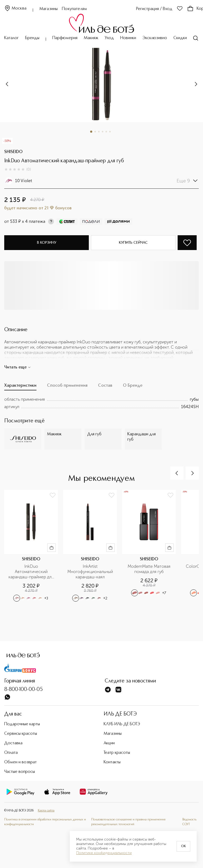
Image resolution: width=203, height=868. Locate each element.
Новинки (128, 38)
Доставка (13, 743)
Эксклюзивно (155, 38)
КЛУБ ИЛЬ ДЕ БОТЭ (122, 724)
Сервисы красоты (21, 734)
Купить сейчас (133, 243)
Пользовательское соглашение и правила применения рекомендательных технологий (128, 822)
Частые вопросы (20, 772)
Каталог (11, 38)
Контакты (112, 762)
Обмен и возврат (20, 762)
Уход (109, 38)
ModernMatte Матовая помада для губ (150, 569)
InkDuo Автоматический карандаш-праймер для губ (32, 572)
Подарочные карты (22, 724)
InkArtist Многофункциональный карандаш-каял (91, 572)
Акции (109, 743)
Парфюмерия (65, 38)
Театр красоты (117, 753)
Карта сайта (46, 811)
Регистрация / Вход (154, 9)
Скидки (180, 38)
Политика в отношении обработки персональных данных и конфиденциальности (45, 822)
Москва (15, 9)
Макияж (91, 38)
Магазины (49, 9)
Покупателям (74, 9)
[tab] (20, 387)
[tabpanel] (101, 403)
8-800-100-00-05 (24, 690)
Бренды (32, 38)
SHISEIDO (13, 152)
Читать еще (18, 367)
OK (183, 846)
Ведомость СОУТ (189, 822)
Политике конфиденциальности (104, 853)
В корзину (47, 243)
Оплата (11, 753)
